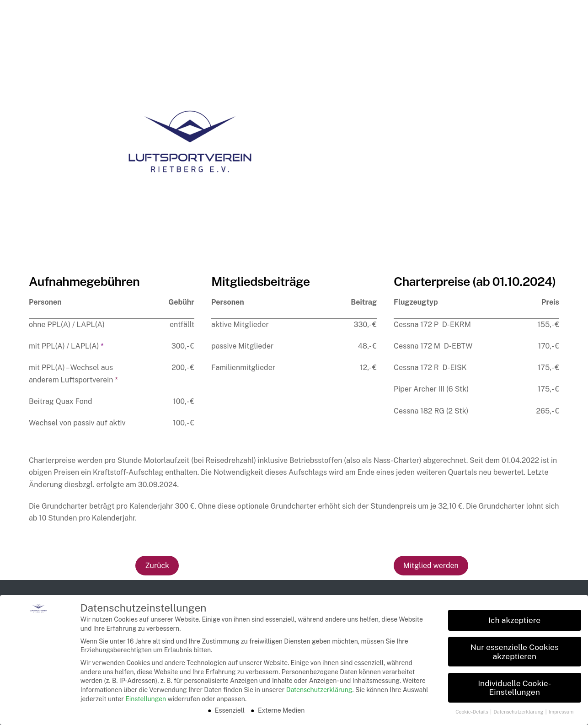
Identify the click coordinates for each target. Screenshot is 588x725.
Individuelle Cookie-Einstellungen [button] (514, 688)
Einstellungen (146, 699)
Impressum (561, 712)
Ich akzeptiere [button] (514, 620)
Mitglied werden (431, 566)
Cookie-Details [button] (472, 712)
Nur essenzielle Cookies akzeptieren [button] (515, 652)
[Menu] (567, 15)
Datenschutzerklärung (319, 690)
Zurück (157, 566)
